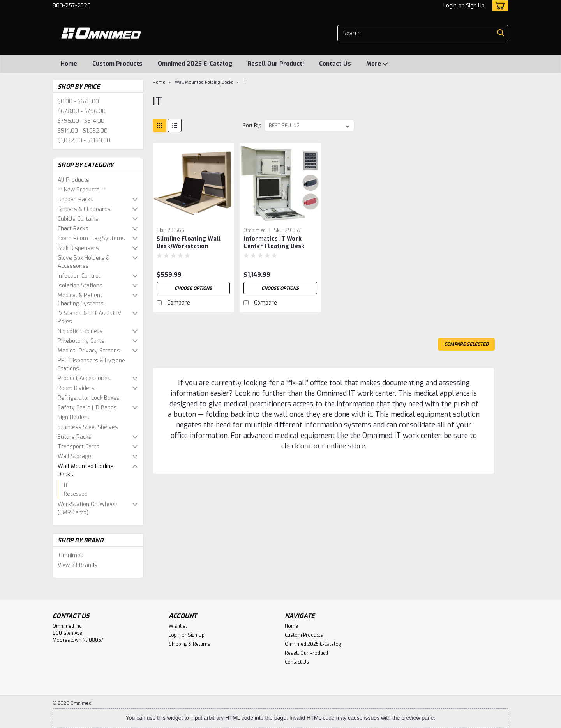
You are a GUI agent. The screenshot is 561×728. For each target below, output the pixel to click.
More (377, 64)
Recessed (76, 494)
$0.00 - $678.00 (78, 102)
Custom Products (117, 64)
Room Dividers (76, 388)
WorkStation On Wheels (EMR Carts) (88, 508)
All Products (73, 180)
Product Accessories (84, 378)
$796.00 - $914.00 (81, 121)
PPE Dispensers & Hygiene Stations (91, 365)
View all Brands (78, 565)
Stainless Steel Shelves (88, 427)
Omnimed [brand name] (255, 230)
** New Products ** (82, 190)
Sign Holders (74, 417)
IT (66, 485)
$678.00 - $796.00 (82, 111)
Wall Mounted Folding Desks (86, 470)
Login (450, 6)
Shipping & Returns (190, 644)
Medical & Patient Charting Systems (81, 299)
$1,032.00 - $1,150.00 (84, 141)
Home (69, 64)
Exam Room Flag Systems (91, 238)
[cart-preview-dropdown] (498, 6)
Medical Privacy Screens (89, 351)
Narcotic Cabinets (80, 331)
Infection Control (79, 276)
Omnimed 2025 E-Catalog (195, 64)
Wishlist (178, 626)
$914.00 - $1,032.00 (83, 131)
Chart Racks (73, 229)
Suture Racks (75, 437)
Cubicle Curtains (78, 219)
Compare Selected (466, 344)
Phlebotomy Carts (81, 341)
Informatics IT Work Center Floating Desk (274, 243)
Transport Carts (79, 447)
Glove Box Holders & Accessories (84, 262)
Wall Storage (74, 456)
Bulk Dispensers (78, 248)
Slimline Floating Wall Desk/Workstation (189, 243)
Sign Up (475, 6)
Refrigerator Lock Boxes (89, 398)
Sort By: (252, 125)
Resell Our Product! (276, 64)
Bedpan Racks (76, 199)
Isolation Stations (80, 286)
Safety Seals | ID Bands (87, 408)
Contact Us (335, 64)
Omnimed (71, 555)
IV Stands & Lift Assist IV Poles (89, 317)
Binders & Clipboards (84, 209)
